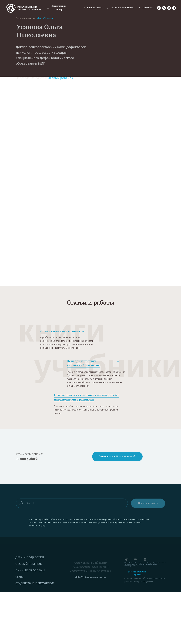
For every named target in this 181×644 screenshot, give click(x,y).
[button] (57, 8)
